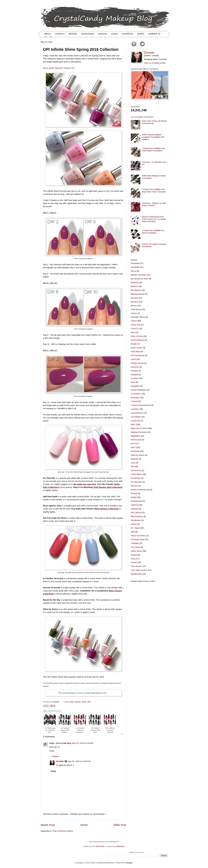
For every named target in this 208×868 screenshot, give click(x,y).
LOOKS (115, 34)
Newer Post (48, 825)
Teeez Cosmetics (138, 536)
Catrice (134, 313)
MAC (133, 424)
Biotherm (135, 286)
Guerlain (135, 378)
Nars (133, 447)
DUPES (141, 34)
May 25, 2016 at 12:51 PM (79, 761)
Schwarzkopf (136, 501)
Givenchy (135, 367)
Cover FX (135, 329)
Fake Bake (135, 352)
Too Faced (135, 547)
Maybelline (135, 436)
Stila (133, 532)
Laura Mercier (137, 413)
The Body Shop (137, 539)
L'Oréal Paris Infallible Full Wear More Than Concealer (154, 191)
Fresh (133, 359)
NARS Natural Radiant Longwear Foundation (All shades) (153, 137)
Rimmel (134, 494)
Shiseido (135, 509)
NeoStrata (135, 451)
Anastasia (135, 263)
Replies (56, 756)
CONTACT (60, 34)
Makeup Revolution (139, 432)
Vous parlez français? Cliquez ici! (59, 68)
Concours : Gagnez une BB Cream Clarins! (154, 204)
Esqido (134, 344)
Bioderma (135, 283)
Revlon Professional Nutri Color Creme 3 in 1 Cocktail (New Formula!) (154, 219)
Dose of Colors (137, 336)
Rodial (134, 497)
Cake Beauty (136, 309)
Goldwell (135, 375)
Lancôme (135, 409)
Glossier (134, 371)
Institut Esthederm (139, 390)
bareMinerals (136, 574)
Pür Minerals (136, 482)
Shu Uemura (136, 513)
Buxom (134, 306)
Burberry (135, 302)
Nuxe (133, 463)
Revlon (134, 486)
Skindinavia (136, 520)
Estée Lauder (137, 348)
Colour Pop (136, 325)
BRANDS (73, 34)
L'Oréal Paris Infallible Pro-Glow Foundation (153, 232)
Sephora (135, 505)
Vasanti (134, 555)
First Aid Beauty (138, 355)
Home (84, 825)
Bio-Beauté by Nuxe (139, 279)
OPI (89, 702)
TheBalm (135, 543)
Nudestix (135, 459)
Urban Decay (136, 551)
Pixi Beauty (136, 478)
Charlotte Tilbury (138, 317)
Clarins (134, 321)
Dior (133, 332)
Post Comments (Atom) (63, 831)
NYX (133, 444)
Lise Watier (136, 417)
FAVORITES (128, 34)
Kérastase (135, 398)
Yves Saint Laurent (139, 570)
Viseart (134, 562)
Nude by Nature (138, 455)
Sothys (134, 524)
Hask (133, 382)
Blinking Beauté (138, 294)
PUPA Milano (136, 474)
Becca (134, 271)
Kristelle (60, 761)
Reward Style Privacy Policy (143, 581)
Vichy (133, 559)
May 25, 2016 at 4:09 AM (83, 743)
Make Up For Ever (139, 428)
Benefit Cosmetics (139, 275)
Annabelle (135, 267)
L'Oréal (134, 401)
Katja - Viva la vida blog (60, 743)
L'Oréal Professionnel (140, 405)
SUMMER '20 (154, 34)
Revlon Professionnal (140, 490)
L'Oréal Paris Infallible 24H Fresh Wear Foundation (153, 150)
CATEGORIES (88, 34)
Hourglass (135, 386)
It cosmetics (136, 394)
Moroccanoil (136, 440)
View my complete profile (155, 63)
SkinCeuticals (137, 516)
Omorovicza (136, 470)
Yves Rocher (136, 566)
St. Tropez (135, 528)
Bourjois (134, 298)
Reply (52, 751)
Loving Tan (136, 421)
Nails (84, 702)
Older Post (120, 825)
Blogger (129, 863)
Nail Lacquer (75, 702)
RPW (122, 734)
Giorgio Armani (137, 363)
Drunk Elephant (137, 340)
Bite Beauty (136, 290)
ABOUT (48, 34)
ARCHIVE (103, 34)
